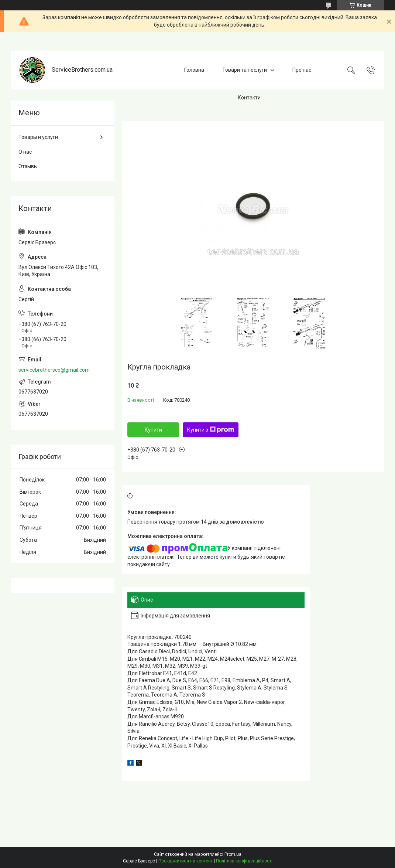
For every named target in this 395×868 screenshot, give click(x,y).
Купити (153, 430)
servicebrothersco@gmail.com (54, 370)
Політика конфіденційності (244, 861)
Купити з (211, 430)
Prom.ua (233, 854)
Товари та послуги (245, 70)
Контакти (249, 98)
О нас (25, 152)
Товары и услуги (38, 137)
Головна (194, 70)
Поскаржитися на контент (186, 861)
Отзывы (28, 166)
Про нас (302, 70)
